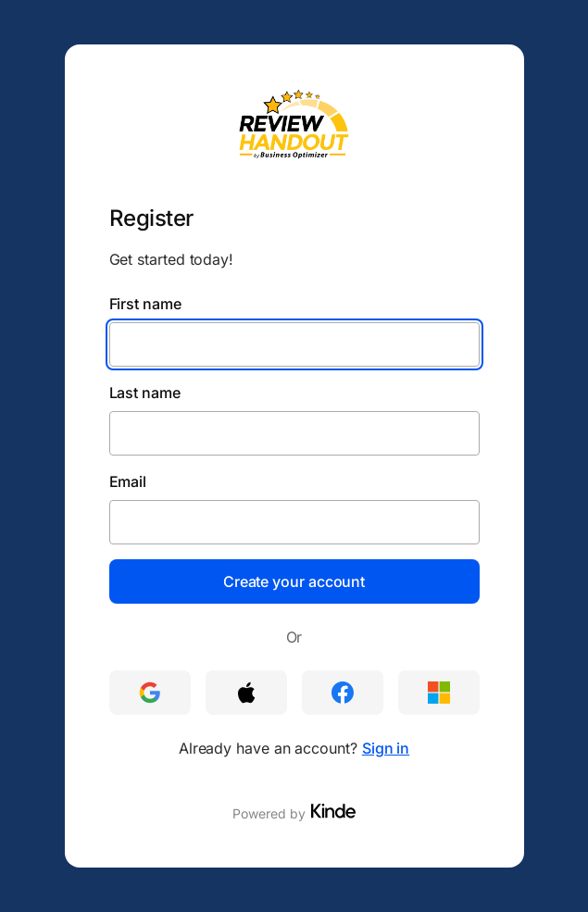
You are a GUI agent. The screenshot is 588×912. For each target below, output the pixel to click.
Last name (145, 393)
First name (145, 304)
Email (128, 481)
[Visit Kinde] (333, 811)
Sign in (386, 748)
